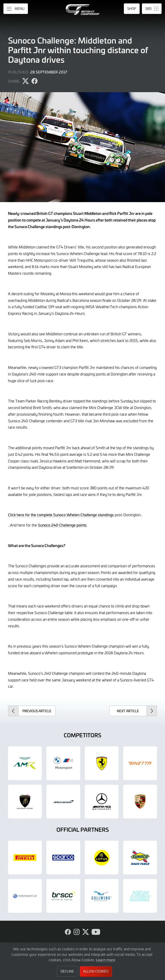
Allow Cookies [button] (96, 971)
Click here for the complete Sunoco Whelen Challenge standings (61, 515)
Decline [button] (67, 971)
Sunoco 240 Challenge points (62, 525)
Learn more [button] (106, 960)
